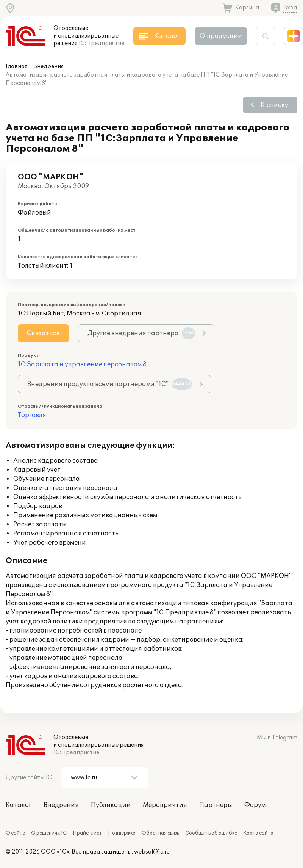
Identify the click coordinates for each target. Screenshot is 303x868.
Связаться (43, 333)
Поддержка (122, 833)
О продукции (221, 36)
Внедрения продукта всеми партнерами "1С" (110, 384)
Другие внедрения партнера (141, 333)
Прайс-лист (87, 833)
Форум (255, 805)
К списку (274, 105)
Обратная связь (160, 833)
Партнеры (216, 805)
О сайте (15, 833)
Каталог (19, 805)
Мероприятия (165, 805)
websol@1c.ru (152, 852)
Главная (16, 67)
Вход (290, 8)
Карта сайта (258, 833)
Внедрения (48, 67)
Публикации (111, 805)
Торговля (32, 415)
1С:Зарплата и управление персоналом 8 (82, 364)
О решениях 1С (49, 833)
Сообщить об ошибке (211, 833)
